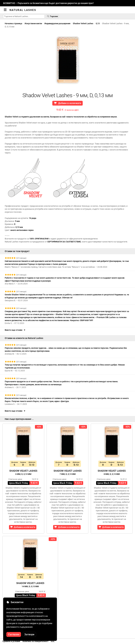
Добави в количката (67, 103)
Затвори (29, 634)
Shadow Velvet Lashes (83, 23)
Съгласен (14, 634)
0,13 (98, 23)
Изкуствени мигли (33, 23)
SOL (53, 641)
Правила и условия (11, 641)
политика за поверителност (35, 641)
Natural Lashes (23, 10)
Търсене (52, 16)
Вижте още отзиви (15, 330)
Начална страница (13, 23)
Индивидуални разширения (57, 23)
